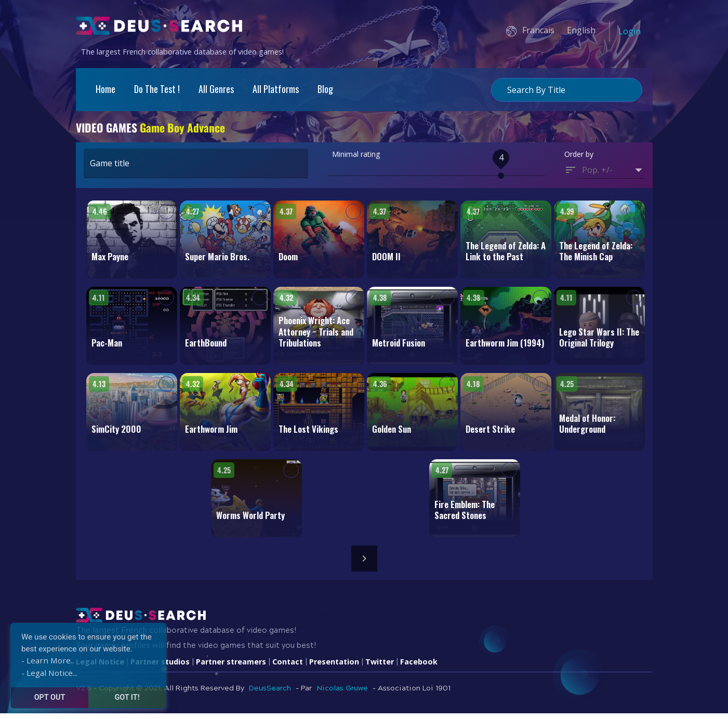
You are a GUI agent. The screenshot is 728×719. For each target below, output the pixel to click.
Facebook (419, 667)
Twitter (380, 667)
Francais (538, 30)
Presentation (334, 667)
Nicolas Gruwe (342, 694)
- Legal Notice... (49, 673)
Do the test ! (157, 89)
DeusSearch (270, 694)
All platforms (276, 89)
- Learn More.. (48, 660)
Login (630, 31)
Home (105, 89)
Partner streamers (231, 667)
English (581, 30)
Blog (325, 89)
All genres (216, 89)
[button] (611, 176)
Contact (288, 667)
